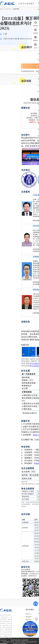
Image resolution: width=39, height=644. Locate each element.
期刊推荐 (28, 617)
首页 (1, 9)
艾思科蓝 (26, 71)
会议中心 (8, 9)
